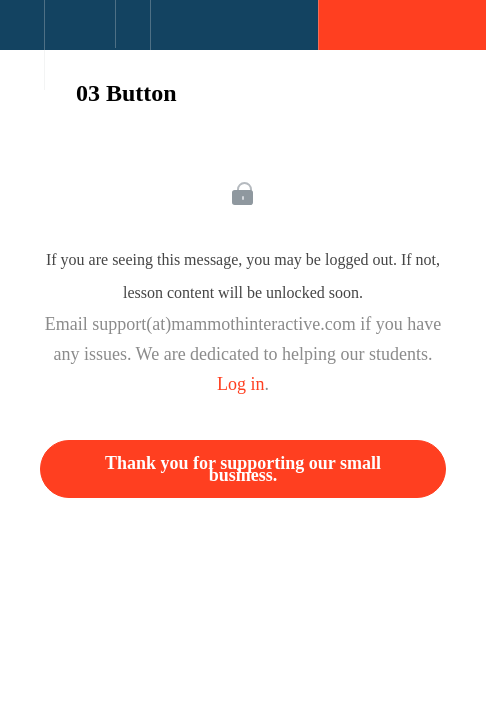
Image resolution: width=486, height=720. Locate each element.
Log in (241, 384)
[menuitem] (79, 45)
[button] (22, 35)
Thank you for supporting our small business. (243, 469)
